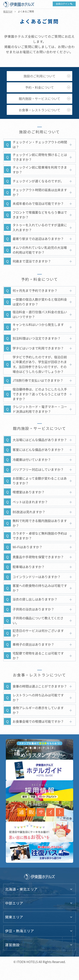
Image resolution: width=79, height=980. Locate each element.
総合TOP (8, 11)
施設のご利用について (39, 76)
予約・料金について (39, 87)
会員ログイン (63, 4)
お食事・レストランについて (39, 110)
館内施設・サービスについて (39, 99)
